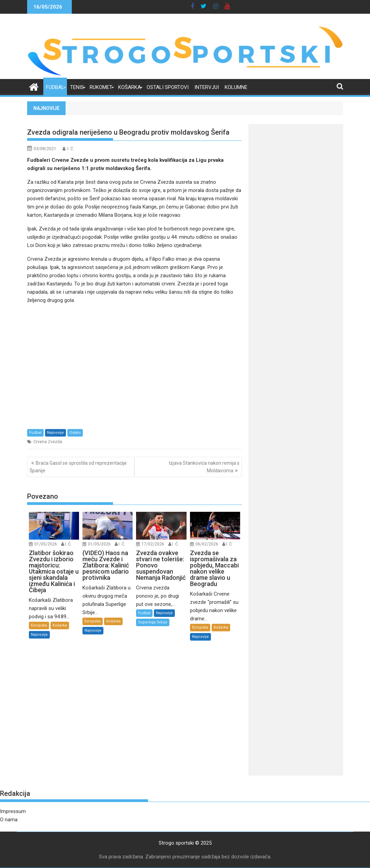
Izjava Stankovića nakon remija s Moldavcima (204, 467)
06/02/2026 (207, 544)
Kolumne (236, 87)
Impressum (13, 811)
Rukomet (101, 87)
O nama (9, 820)
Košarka (130, 87)
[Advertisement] (135, 366)
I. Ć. (71, 149)
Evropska (39, 625)
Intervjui (207, 87)
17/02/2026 (153, 544)
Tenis (77, 87)
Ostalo (75, 433)
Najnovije (55, 433)
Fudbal (55, 87)
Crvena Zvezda (48, 442)
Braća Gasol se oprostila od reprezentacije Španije (78, 467)
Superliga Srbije (153, 622)
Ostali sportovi (168, 87)
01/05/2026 (46, 544)
